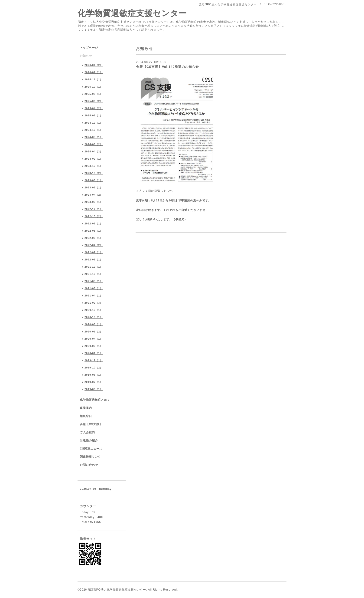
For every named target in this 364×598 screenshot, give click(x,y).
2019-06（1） (94, 389)
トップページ (89, 48)
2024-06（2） (94, 144)
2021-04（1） (94, 296)
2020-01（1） (94, 353)
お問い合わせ (89, 465)
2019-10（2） (94, 368)
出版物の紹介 (89, 440)
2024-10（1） (94, 130)
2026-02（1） (94, 72)
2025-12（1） (94, 79)
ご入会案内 (87, 432)
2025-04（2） (94, 108)
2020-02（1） (94, 346)
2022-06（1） (94, 238)
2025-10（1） (94, 87)
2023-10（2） (94, 173)
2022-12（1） (94, 209)
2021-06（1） (94, 288)
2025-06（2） (94, 101)
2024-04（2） (94, 151)
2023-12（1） (94, 166)
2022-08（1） (94, 231)
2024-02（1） (94, 159)
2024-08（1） (94, 137)
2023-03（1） (94, 202)
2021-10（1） (94, 274)
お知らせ (86, 56)
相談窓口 (86, 416)
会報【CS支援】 (91, 424)
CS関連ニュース (91, 449)
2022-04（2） (94, 245)
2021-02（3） (94, 303)
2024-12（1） (94, 123)
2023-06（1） (94, 187)
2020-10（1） (94, 317)
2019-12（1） (94, 360)
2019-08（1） (94, 375)
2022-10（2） (94, 216)
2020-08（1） (94, 324)
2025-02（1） (94, 115)
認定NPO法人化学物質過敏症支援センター (117, 590)
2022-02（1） (94, 252)
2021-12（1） (94, 267)
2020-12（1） (94, 310)
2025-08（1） (94, 94)
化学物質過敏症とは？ (95, 400)
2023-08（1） (94, 180)
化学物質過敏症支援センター (132, 13)
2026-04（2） (94, 65)
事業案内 (86, 408)
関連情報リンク (90, 457)
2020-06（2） (94, 332)
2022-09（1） (94, 223)
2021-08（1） (94, 281)
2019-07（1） (94, 382)
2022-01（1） (94, 260)
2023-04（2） (94, 195)
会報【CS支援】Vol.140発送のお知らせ (167, 67)
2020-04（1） (94, 339)
